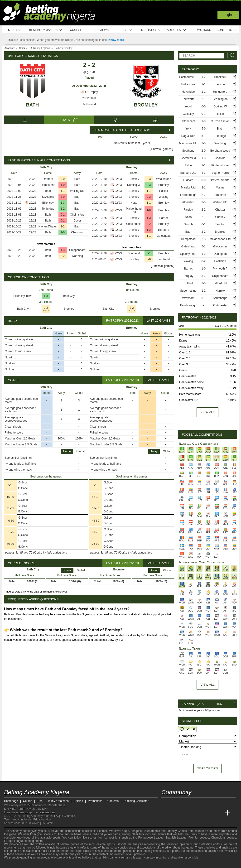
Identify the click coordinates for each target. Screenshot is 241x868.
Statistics (152, 30)
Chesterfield (134, 224)
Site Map (10, 809)
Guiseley (188, 114)
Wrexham (188, 298)
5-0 (204, 129)
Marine (220, 188)
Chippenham (77, 250)
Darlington (220, 254)
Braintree (220, 195)
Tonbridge (48, 209)
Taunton (220, 224)
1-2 (63, 209)
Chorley (220, 217)
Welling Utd (77, 191)
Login (228, 15)
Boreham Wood (220, 151)
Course (76, 30)
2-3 (149, 185)
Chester (220, 210)
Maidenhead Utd (134, 210)
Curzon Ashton (220, 121)
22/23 (33, 179)
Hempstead (48, 185)
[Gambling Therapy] (51, 864)
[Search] (231, 55)
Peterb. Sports (220, 180)
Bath (32, 105)
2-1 (204, 99)
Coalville (220, 158)
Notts (134, 203)
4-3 (204, 173)
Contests (227, 30)
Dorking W (134, 185)
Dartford (48, 179)
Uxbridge (220, 136)
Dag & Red (188, 136)
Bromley (146, 105)
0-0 (63, 179)
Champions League (224, 838)
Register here (57, 805)
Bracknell (220, 77)
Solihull (188, 283)
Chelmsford (77, 215)
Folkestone (188, 84)
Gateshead (164, 236)
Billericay (48, 203)
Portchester (220, 305)
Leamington (220, 99)
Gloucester (220, 246)
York (188, 129)
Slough (188, 224)
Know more (116, 40)
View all (207, 412)
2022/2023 (89, 98)
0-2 (149, 197)
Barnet (164, 218)
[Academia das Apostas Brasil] (183, 813)
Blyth (220, 129)
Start (15, 30)
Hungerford (220, 92)
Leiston (220, 84)
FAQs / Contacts (65, 816)
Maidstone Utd (188, 143)
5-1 (204, 136)
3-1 (204, 298)
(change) (214, 710)
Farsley (188, 210)
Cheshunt (77, 232)
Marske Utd (188, 188)
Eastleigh (220, 261)
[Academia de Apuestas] (201, 813)
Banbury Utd (188, 173)
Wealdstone (164, 179)
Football (102, 831)
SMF (45, 809)
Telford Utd (220, 283)
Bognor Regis (220, 173)
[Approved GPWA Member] (35, 864)
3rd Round (89, 104)
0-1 (63, 215)
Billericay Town (23, 296)
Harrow (220, 291)
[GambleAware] (16, 864)
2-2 (63, 227)
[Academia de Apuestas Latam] (210, 813)
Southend (134, 253)
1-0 (63, 185)
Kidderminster (220, 165)
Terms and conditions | (19, 820)
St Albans (48, 197)
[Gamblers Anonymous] (57, 864)
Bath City (69, 296)
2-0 (204, 143)
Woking (164, 197)
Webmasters (47, 812)
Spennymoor (188, 254)
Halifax (164, 191)
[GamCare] (44, 864)
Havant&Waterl (48, 227)
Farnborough (188, 195)
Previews (101, 30)
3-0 (63, 197)
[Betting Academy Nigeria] (165, 813)
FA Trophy (89, 92)
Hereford (164, 230)
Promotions (201, 30)
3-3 (149, 179)
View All (207, 685)
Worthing (77, 256)
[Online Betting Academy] (192, 813)
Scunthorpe (220, 298)
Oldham (188, 180)
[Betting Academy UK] (219, 813)
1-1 (63, 191)
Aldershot (188, 202)
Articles (176, 30)
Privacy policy (42, 820)
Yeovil (188, 106)
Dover (77, 221)
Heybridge (188, 92)
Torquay (188, 276)
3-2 (149, 224)
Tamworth (188, 99)
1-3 (63, 203)
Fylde (188, 165)
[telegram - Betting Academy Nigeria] (165, 803)
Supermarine (188, 291)
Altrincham (188, 121)
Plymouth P (220, 269)
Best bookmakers (46, 30)
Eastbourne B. (188, 77)
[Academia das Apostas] (174, 813)
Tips (126, 30)
